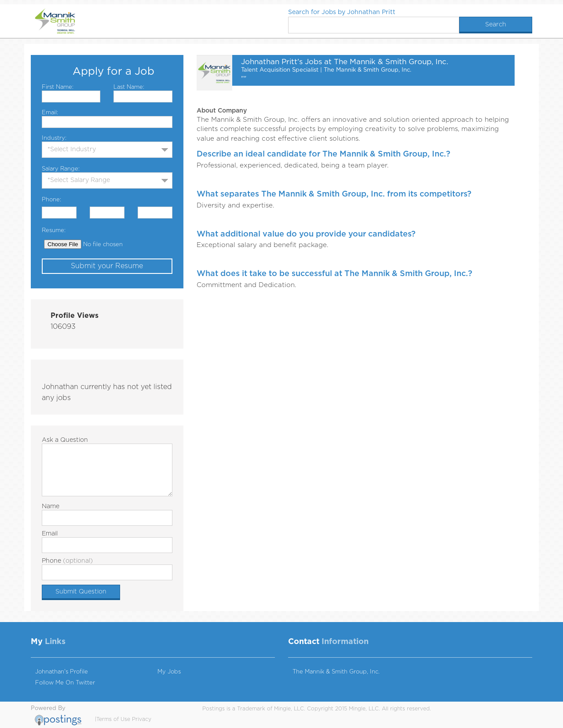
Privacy (142, 719)
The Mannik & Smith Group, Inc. (336, 672)
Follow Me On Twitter (65, 683)
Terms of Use (113, 719)
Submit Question (81, 592)
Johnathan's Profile (62, 672)
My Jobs (169, 672)
